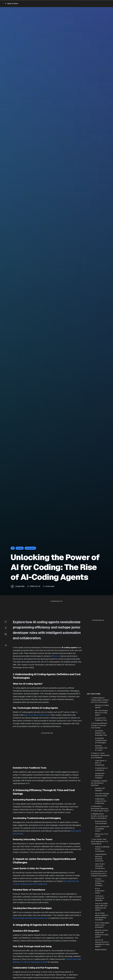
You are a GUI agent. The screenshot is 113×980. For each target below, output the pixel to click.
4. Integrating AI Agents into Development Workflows (99, 783)
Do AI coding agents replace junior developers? (102, 925)
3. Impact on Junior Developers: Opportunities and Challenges (100, 755)
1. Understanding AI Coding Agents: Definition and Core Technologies (100, 700)
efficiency (55, 656)
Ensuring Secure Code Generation (101, 822)
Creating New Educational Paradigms (100, 776)
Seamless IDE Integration (100, 789)
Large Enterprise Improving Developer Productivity (101, 858)
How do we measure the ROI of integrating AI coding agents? (102, 943)
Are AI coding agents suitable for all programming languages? (102, 916)
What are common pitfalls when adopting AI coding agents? (102, 934)
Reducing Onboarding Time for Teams (101, 748)
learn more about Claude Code (36, 715)
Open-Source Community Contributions (100, 866)
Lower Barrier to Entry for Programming (101, 763)
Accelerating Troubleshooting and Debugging (101, 740)
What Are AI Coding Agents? (102, 706)
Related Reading (101, 950)
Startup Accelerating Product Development (102, 849)
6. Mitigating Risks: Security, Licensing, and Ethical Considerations (99, 816)
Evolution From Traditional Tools (101, 719)
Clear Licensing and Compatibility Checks (102, 829)
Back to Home (11, 4)
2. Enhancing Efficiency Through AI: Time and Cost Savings (99, 725)
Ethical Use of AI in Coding (102, 835)
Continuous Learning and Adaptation (100, 898)
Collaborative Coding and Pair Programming (101, 801)
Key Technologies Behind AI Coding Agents (101, 713)
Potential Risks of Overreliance (101, 769)
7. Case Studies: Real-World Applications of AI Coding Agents (99, 841)
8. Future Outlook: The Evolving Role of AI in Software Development (99, 874)
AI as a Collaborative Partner (100, 891)
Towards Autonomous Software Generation (100, 882)
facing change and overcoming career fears (30, 918)
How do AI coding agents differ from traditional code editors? (101, 907)
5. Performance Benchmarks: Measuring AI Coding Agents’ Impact (100, 809)
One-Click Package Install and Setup (102, 795)
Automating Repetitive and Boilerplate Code (101, 733)
